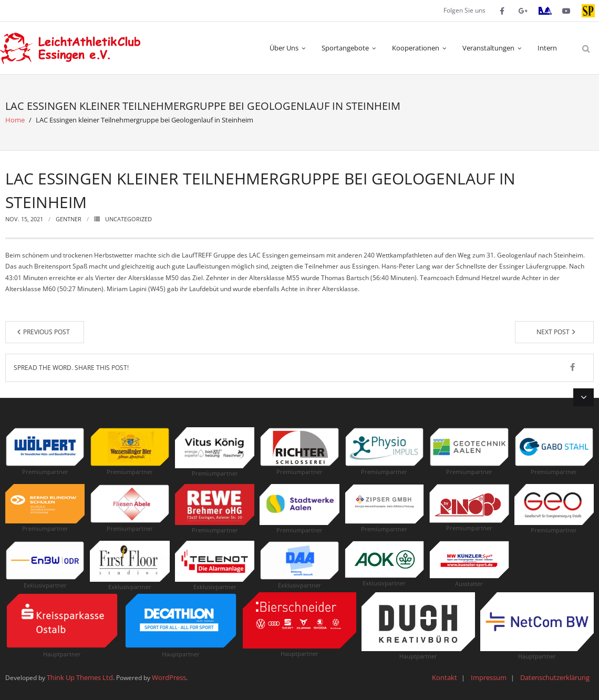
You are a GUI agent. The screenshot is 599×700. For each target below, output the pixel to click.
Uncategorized (128, 219)
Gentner (69, 219)
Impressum (489, 677)
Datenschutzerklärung (555, 677)
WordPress (169, 677)
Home (15, 120)
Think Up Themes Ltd (80, 677)
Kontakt (445, 677)
